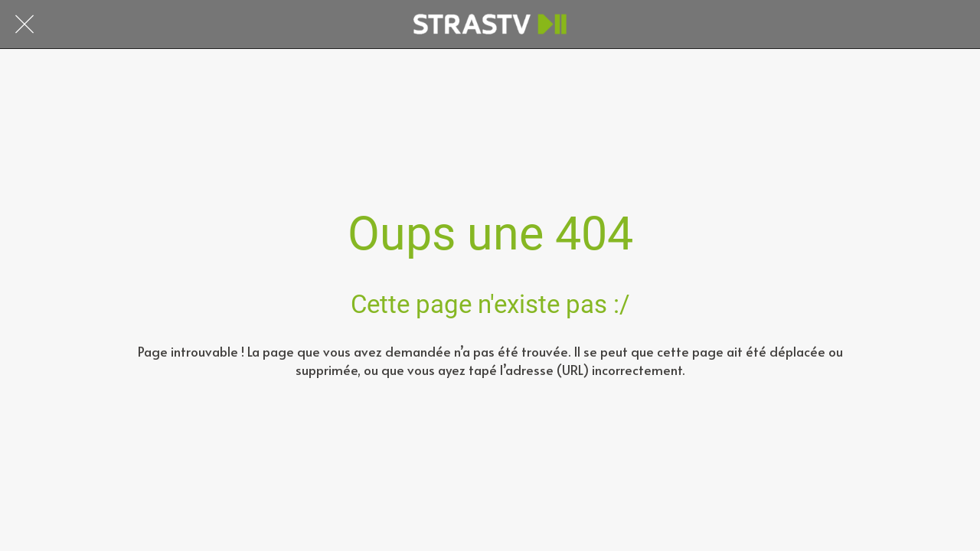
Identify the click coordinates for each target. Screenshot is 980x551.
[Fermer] (24, 24)
